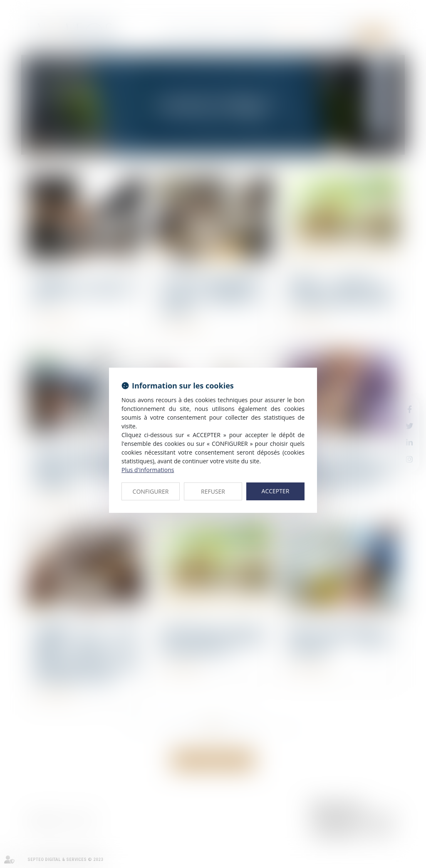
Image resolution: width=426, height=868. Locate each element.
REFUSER (213, 491)
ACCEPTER (276, 491)
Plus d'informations (148, 470)
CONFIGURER (151, 491)
